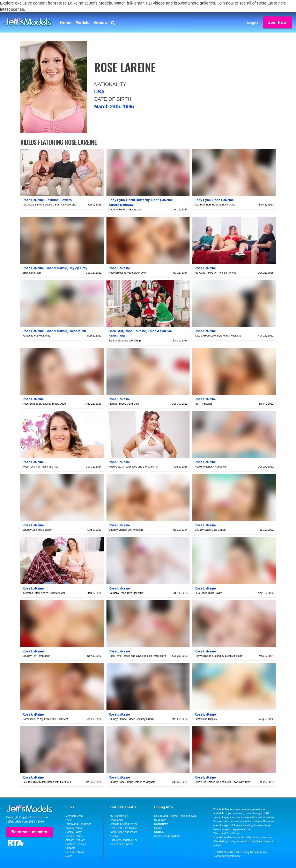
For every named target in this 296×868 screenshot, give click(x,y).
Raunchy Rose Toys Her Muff (126, 593)
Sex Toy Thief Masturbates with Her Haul (47, 782)
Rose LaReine (33, 200)
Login (252, 22)
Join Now (277, 22)
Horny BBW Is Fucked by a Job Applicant (219, 656)
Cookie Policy (73, 832)
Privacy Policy (74, 828)
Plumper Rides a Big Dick (124, 404)
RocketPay (161, 824)
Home (66, 23)
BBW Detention (32, 273)
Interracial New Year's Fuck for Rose (44, 593)
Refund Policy (74, 836)
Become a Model (75, 852)
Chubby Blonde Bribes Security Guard (131, 719)
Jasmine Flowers (59, 200)
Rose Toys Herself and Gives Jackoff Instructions (138, 656)
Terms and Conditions (78, 824)
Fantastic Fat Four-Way (36, 336)
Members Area (74, 816)
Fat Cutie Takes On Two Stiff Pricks (215, 273)
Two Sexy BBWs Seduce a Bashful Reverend (49, 205)
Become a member (29, 832)
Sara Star (116, 331)
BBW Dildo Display (206, 719)
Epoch (158, 828)
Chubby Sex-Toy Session (37, 530)
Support (70, 848)
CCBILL (159, 832)
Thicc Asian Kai (160, 331)
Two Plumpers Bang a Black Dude (215, 205)
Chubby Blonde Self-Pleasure (126, 530)
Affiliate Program (75, 840)
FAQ (68, 820)
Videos (100, 23)
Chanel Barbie (56, 268)
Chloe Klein (77, 331)
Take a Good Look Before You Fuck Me (218, 336)
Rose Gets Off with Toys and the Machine (133, 467)
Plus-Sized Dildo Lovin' (208, 593)
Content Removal (76, 844)
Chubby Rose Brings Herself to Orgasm (132, 782)
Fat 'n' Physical (203, 404)
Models (82, 23)
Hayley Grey (78, 268)
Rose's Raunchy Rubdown (210, 467)
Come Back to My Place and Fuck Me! (45, 719)
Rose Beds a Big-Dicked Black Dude (44, 404)
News (69, 856)
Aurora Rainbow (121, 205)
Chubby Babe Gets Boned (210, 530)
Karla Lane (117, 336)
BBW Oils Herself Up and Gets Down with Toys (222, 782)
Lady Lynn (117, 200)
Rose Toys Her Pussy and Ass (40, 467)
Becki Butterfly (138, 200)
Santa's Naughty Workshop (125, 341)
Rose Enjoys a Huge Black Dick (127, 273)
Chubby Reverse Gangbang (125, 209)
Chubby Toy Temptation (36, 656)
